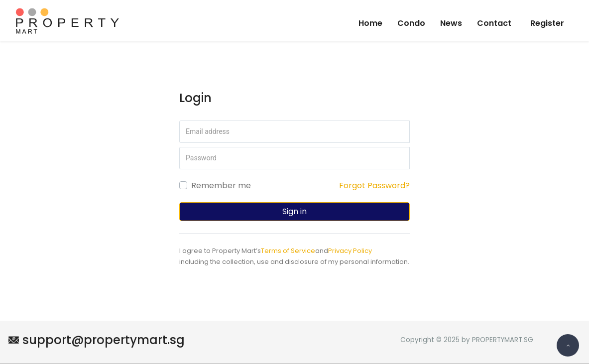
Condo (411, 23)
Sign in (294, 211)
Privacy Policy (350, 251)
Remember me (221, 185)
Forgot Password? (374, 185)
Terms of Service (288, 251)
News (451, 23)
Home (370, 23)
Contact (494, 23)
